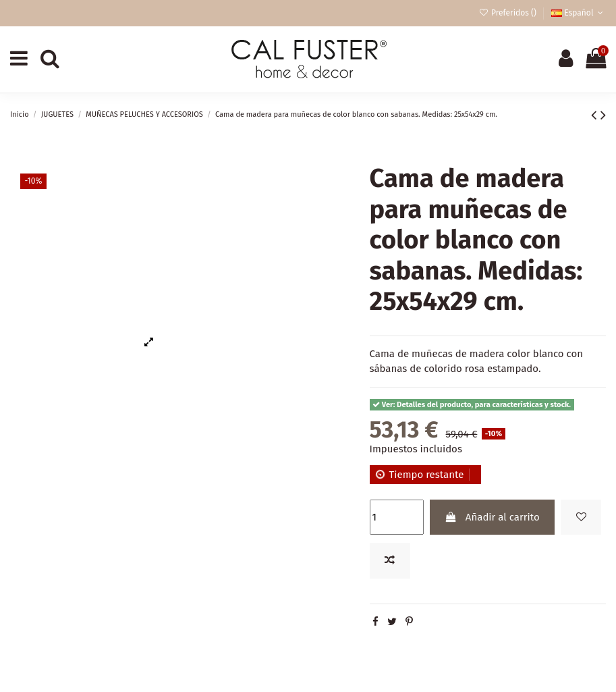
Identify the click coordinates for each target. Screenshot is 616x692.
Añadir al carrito (492, 517)
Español (579, 13)
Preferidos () (508, 13)
